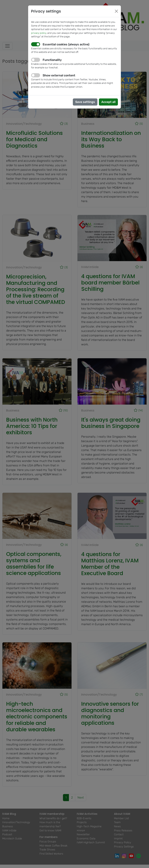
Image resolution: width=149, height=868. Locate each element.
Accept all (108, 102)
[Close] (116, 11)
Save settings (85, 102)
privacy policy (39, 33)
